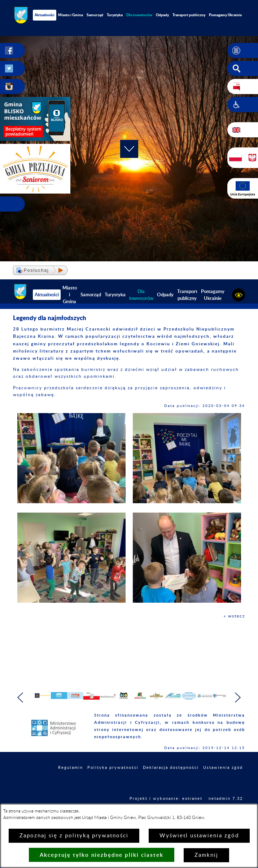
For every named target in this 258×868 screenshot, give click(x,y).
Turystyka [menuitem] (115, 15)
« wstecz (234, 616)
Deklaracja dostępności (171, 780)
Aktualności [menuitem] (45, 15)
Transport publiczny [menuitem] (189, 15)
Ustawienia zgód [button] (223, 780)
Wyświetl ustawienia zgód (199, 836)
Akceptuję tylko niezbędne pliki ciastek (102, 855)
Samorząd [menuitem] (95, 15)
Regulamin (71, 780)
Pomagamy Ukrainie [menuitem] (213, 295)
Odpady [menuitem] (162, 15)
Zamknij (206, 855)
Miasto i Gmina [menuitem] (71, 15)
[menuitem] (139, 15)
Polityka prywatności (113, 780)
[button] (243, 50)
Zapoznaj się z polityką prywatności (74, 836)
